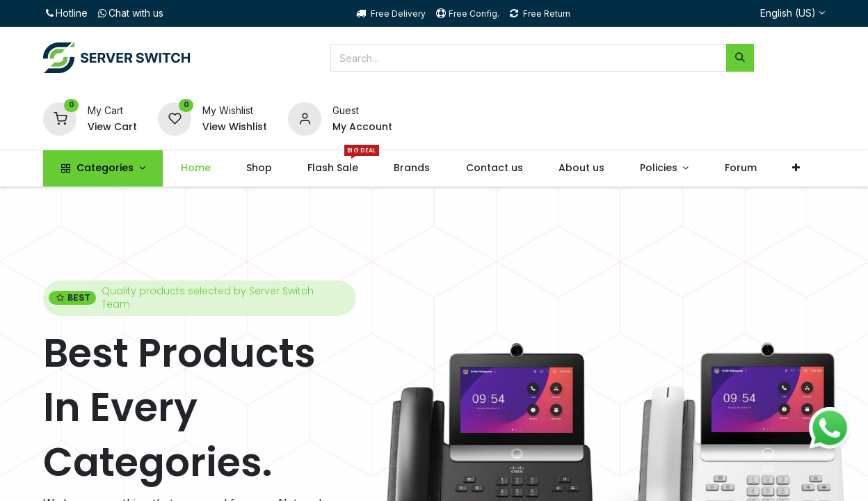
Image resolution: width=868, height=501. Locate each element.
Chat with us (130, 13)
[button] (796, 168)
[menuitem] (195, 168)
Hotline (65, 13)
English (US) (788, 13)
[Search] (740, 58)
